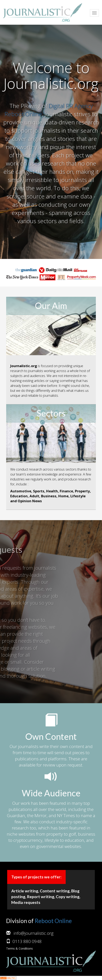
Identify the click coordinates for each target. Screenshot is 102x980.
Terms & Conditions (19, 948)
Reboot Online (53, 921)
